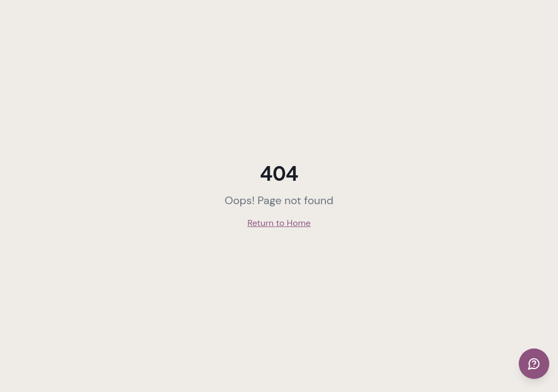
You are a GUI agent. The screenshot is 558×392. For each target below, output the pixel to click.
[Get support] (534, 364)
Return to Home (279, 223)
